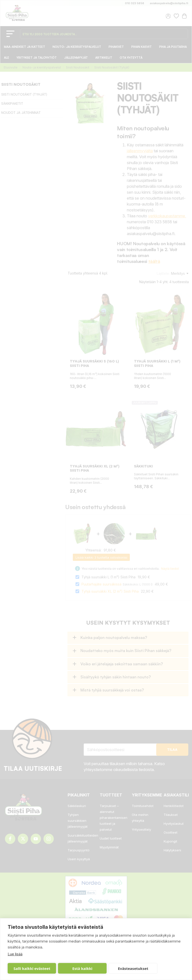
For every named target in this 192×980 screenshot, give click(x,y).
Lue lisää (15, 954)
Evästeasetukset (106, 968)
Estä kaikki (68, 968)
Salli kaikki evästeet (28, 968)
